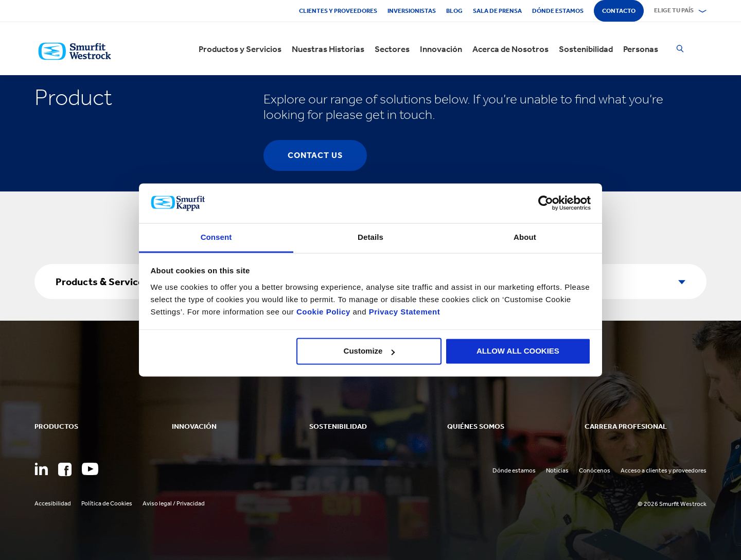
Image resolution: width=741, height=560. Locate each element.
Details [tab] (370, 237)
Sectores (392, 49)
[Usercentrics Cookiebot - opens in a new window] (546, 203)
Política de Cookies (107, 503)
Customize (369, 351)
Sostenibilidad (586, 49)
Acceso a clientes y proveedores (664, 470)
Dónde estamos (558, 11)
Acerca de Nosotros (510, 49)
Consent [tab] (216, 237)
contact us (315, 155)
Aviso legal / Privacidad (174, 503)
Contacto (619, 11)
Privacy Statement (403, 312)
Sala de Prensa (497, 11)
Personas (641, 49)
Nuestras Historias (328, 49)
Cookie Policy (323, 312)
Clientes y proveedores (338, 11)
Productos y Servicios (240, 49)
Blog (454, 11)
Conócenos (595, 470)
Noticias (557, 470)
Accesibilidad (53, 503)
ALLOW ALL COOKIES (518, 351)
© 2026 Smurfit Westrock (672, 504)
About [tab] (525, 237)
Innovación (441, 49)
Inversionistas (412, 11)
